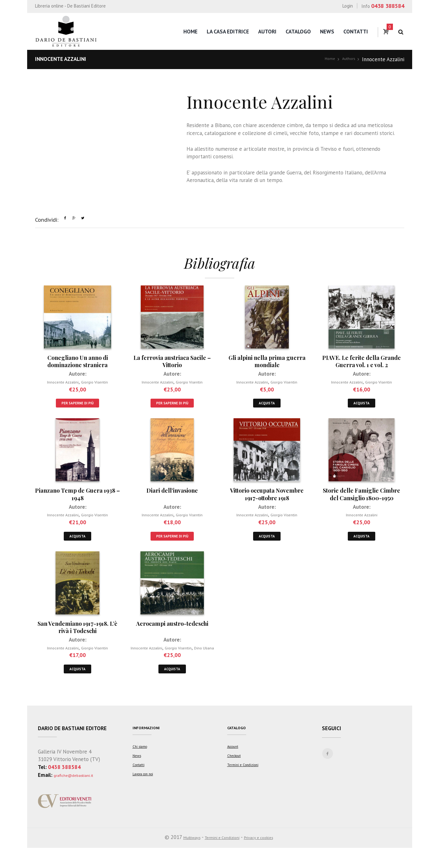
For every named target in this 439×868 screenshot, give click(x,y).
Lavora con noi (147, 800)
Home (190, 32)
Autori (267, 32)
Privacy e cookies (267, 857)
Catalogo (298, 32)
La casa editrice (228, 32)
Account (236, 773)
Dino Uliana (172, 664)
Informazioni (150, 749)
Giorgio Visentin (100, 384)
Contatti (356, 32)
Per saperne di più (78, 407)
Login (348, 6)
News (327, 32)
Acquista (267, 407)
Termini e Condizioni (247, 791)
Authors (346, 59)
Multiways (181, 857)
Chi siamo (142, 773)
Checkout (237, 782)
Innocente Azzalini (58, 384)
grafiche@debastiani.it (80, 795)
